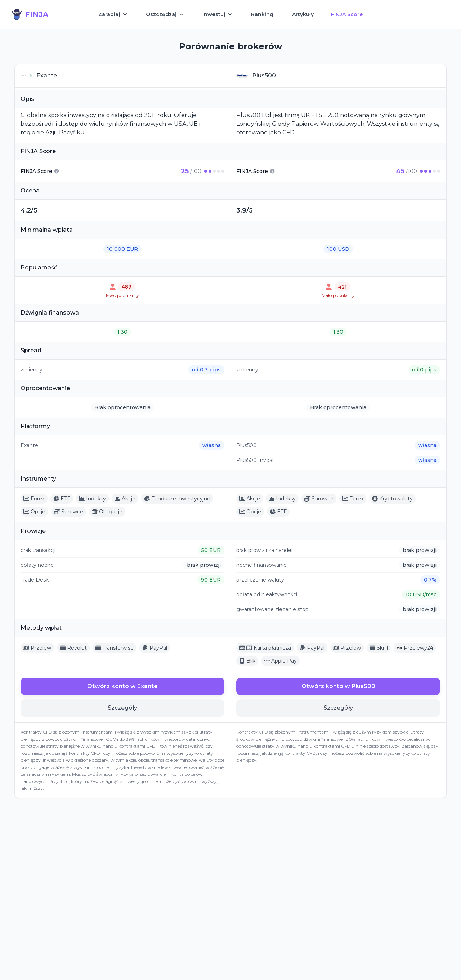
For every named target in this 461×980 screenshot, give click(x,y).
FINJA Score (347, 14)
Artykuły (303, 14)
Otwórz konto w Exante (122, 686)
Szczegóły (122, 708)
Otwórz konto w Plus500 (338, 686)
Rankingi (263, 14)
